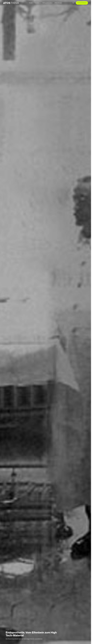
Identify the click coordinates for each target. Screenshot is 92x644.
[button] (73, 3)
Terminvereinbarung (82, 3)
